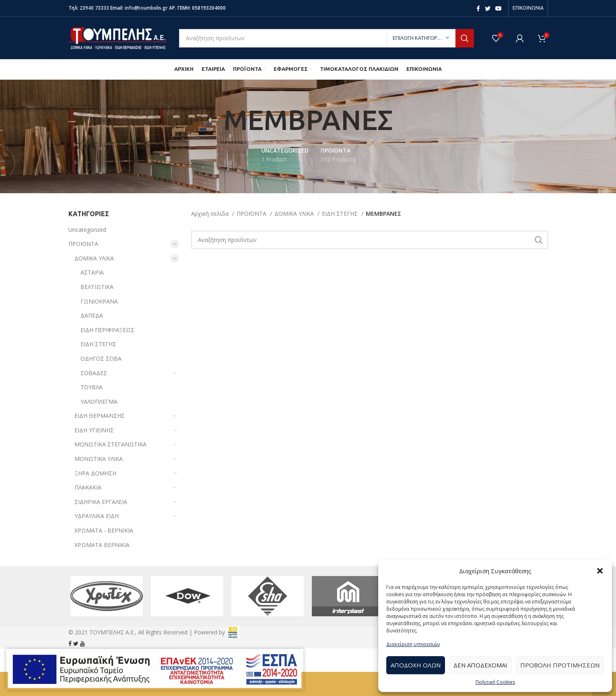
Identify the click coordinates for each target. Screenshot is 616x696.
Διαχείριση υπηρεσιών (413, 644)
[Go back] (213, 120)
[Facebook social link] (478, 8)
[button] (600, 571)
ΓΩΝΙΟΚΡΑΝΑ (99, 301)
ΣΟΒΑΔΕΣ (94, 373)
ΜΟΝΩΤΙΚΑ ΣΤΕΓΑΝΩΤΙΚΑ (110, 444)
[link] (233, 632)
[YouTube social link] (499, 8)
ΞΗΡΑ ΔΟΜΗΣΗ (95, 473)
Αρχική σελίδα (211, 214)
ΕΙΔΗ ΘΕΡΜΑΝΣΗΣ (100, 416)
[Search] (327, 38)
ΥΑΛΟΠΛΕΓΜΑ (99, 402)
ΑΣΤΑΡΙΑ (92, 272)
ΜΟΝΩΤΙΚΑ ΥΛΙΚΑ (99, 459)
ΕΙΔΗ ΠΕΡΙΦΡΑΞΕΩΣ (107, 330)
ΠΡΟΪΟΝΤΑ (83, 244)
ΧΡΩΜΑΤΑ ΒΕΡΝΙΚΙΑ (102, 545)
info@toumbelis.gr (146, 8)
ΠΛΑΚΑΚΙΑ (88, 487)
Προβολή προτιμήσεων (560, 665)
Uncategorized (87, 230)
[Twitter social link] (488, 8)
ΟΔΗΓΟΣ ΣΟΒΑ (101, 358)
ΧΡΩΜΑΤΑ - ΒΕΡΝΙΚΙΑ (104, 530)
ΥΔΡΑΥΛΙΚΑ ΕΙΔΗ (97, 516)
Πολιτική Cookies (495, 682)
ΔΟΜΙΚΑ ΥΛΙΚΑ (94, 258)
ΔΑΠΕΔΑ (92, 315)
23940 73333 (94, 8)
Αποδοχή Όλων (416, 665)
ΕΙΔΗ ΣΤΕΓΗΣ (98, 344)
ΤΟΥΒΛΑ (92, 387)
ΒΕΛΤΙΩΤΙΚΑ (97, 287)
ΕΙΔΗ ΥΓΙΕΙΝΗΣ (94, 430)
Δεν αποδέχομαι (480, 665)
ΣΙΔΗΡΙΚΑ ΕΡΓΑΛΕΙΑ (101, 502)
